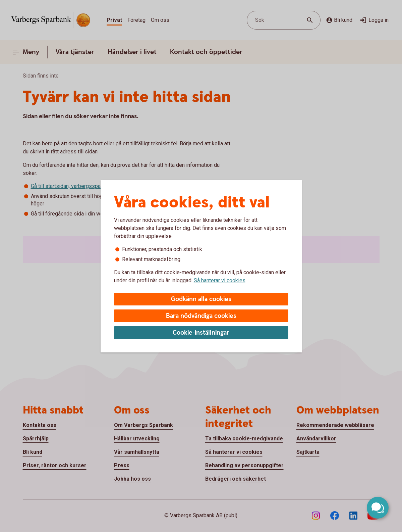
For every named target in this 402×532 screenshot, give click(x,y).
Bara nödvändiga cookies (201, 316)
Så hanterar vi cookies (220, 280)
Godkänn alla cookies (201, 299)
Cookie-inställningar (201, 333)
